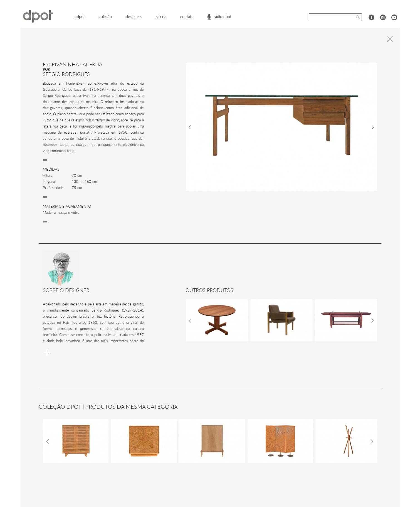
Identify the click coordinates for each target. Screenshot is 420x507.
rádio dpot (223, 17)
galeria (161, 17)
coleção (105, 17)
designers (134, 17)
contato (187, 17)
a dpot (79, 17)
